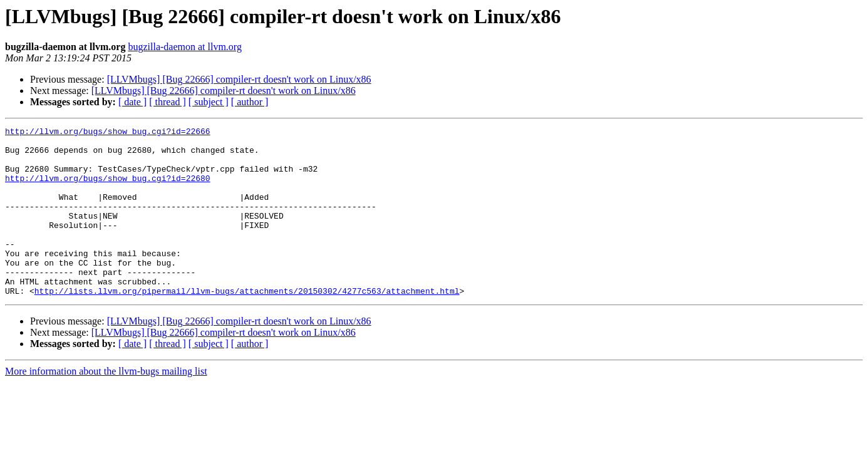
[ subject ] (209, 102)
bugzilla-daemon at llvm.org (184, 47)
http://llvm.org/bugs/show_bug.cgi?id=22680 (108, 189)
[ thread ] (168, 102)
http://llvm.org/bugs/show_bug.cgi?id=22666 (108, 133)
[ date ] (132, 102)
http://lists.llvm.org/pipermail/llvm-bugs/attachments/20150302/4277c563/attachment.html (247, 324)
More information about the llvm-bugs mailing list (106, 405)
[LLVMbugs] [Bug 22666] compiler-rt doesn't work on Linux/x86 (239, 79)
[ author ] (250, 102)
